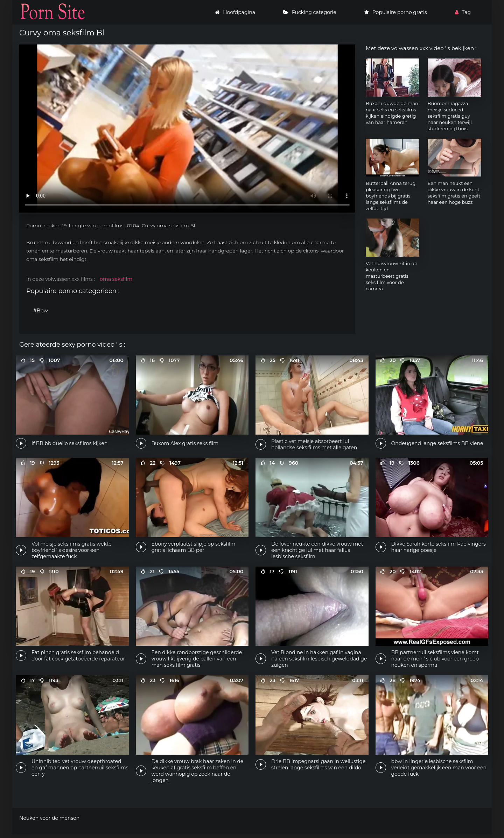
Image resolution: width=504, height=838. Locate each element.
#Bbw (41, 311)
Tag (463, 12)
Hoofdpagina (235, 12)
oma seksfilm (116, 279)
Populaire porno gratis (396, 12)
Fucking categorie (310, 12)
